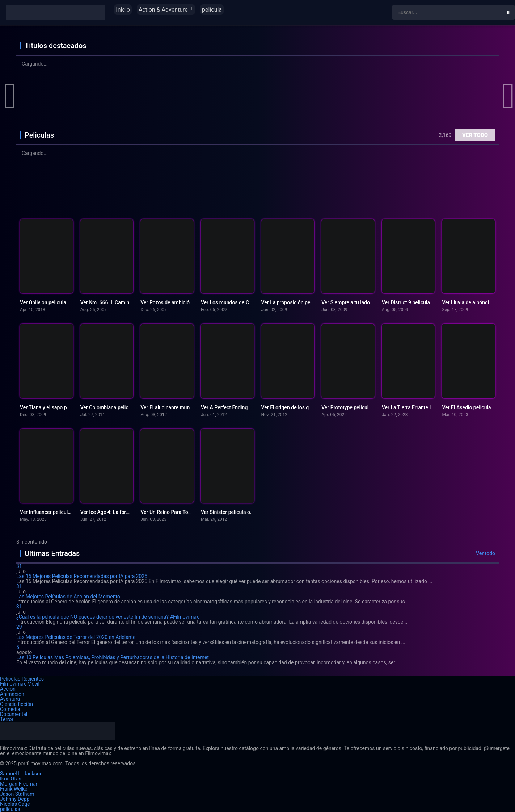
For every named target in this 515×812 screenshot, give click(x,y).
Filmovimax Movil (20, 684)
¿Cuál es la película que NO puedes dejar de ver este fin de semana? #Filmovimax (108, 617)
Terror (7, 719)
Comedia (10, 709)
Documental (14, 714)
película (212, 10)
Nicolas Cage (15, 804)
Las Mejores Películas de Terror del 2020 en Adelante (76, 637)
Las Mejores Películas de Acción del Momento (68, 597)
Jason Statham (17, 794)
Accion (8, 689)
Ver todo (475, 135)
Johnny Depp (15, 799)
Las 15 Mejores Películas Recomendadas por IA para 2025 (82, 576)
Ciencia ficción (16, 704)
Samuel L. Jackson (21, 774)
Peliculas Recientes (22, 679)
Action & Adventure (163, 10)
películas (10, 809)
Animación (12, 694)
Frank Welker (14, 789)
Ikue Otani (11, 779)
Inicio (123, 10)
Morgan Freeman (19, 784)
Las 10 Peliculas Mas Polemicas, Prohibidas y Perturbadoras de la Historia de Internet (113, 657)
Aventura (10, 699)
